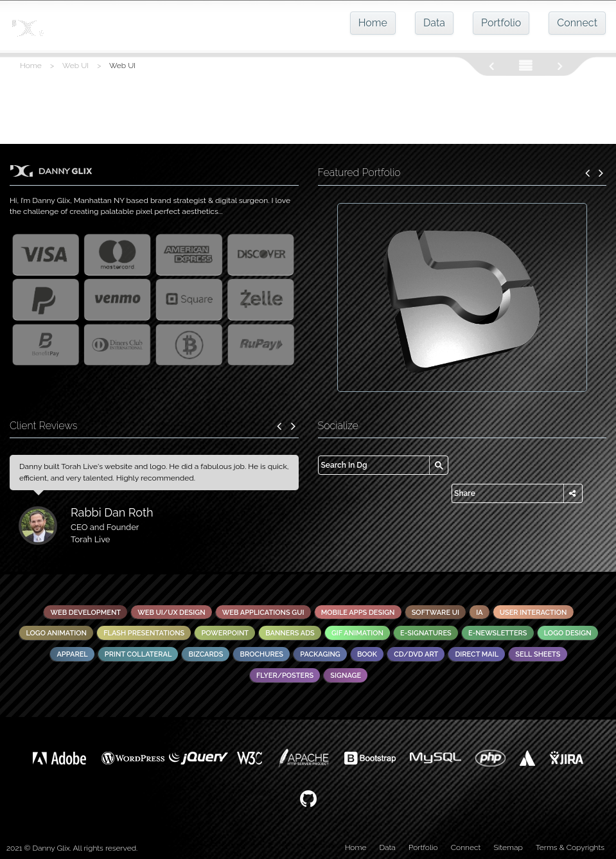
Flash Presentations (144, 633)
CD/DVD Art (416, 654)
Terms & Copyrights (570, 847)
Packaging (320, 654)
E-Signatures (426, 633)
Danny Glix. (52, 848)
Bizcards (206, 654)
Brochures (261, 654)
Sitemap (508, 847)
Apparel (72, 654)
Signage (346, 676)
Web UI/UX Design (171, 613)
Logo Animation (56, 633)
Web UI (75, 66)
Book (367, 654)
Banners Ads (290, 633)
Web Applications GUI (263, 613)
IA (479, 613)
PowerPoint (225, 633)
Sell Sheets (538, 654)
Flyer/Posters (285, 676)
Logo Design (568, 633)
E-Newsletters (498, 633)
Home (373, 23)
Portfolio (501, 23)
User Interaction (533, 613)
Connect (577, 23)
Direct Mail (477, 654)
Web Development (85, 613)
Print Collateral (138, 654)
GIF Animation (357, 633)
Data (434, 23)
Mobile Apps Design (358, 613)
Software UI (436, 613)
